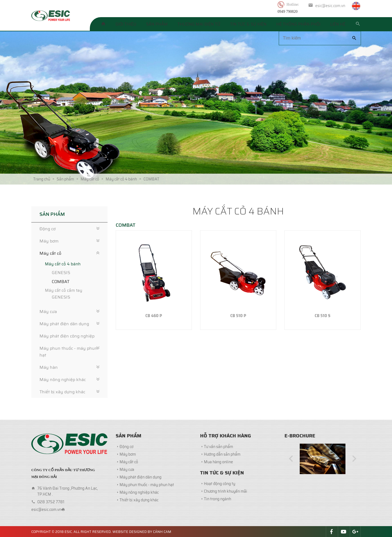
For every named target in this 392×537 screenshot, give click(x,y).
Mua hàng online (218, 462)
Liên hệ (338, 24)
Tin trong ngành (218, 499)
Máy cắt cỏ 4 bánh (63, 264)
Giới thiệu (126, 24)
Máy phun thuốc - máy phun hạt (68, 352)
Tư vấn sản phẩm (218, 447)
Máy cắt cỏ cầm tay (64, 290)
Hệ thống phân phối (298, 24)
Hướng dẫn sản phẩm (222, 454)
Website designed (130, 532)
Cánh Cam (162, 532)
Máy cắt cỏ (50, 253)
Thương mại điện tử (199, 24)
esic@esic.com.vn (330, 6)
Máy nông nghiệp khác (63, 380)
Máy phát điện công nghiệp (67, 336)
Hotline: (293, 4)
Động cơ (48, 229)
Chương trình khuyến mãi (226, 491)
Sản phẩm (157, 24)
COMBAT (61, 282)
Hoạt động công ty (220, 484)
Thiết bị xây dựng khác (62, 392)
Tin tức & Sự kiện (248, 24)
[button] (291, 459)
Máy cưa (48, 312)
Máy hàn (49, 367)
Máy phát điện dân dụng (64, 324)
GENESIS (61, 273)
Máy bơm (49, 241)
